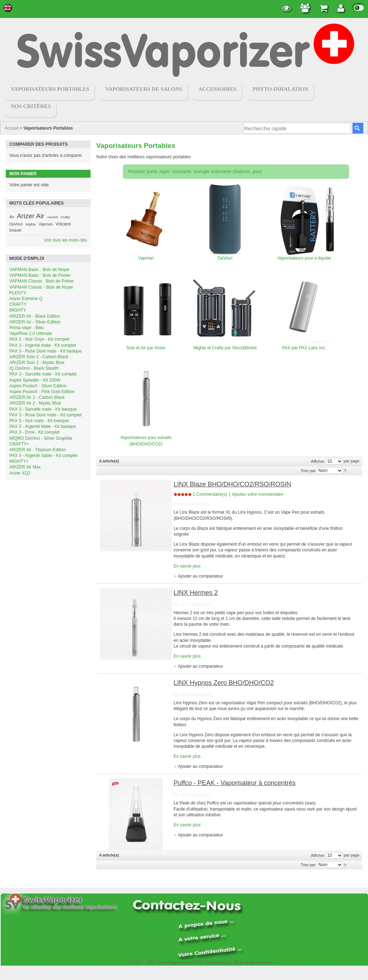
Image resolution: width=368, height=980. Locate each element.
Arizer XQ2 (20, 473)
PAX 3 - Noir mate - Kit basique (39, 421)
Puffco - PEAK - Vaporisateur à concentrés (235, 783)
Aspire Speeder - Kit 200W (35, 380)
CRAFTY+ (19, 444)
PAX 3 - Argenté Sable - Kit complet (43, 456)
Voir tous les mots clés (66, 240)
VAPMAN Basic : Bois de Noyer (40, 270)
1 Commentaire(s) (210, 494)
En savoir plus (187, 566)
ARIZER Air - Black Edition (35, 316)
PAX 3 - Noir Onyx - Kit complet (39, 339)
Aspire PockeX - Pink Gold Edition (42, 392)
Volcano (63, 224)
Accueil (12, 128)
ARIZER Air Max (25, 467)
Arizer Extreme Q (26, 299)
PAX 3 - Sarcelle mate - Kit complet (43, 374)
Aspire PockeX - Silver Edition (38, 386)
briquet (15, 230)
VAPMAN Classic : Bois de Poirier (42, 281)
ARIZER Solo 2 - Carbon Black (39, 357)
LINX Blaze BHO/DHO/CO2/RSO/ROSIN (232, 484)
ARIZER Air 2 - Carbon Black (37, 397)
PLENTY (18, 293)
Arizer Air (31, 216)
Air (12, 217)
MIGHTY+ (19, 461)
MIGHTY (18, 310)
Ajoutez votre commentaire (257, 494)
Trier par (308, 471)
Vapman (46, 224)
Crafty (65, 217)
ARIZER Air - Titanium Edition (38, 450)
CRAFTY (18, 304)
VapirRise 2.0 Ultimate (31, 333)
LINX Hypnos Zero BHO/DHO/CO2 (224, 683)
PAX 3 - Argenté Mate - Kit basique (43, 426)
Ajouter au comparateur (200, 576)
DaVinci (16, 224)
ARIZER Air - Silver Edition (35, 322)
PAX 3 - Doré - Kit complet (34, 432)
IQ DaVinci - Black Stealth (34, 368)
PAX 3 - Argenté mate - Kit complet (43, 345)
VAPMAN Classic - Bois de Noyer (41, 287)
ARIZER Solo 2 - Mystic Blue (37, 363)
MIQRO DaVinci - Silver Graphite (41, 438)
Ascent (52, 217)
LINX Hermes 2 (196, 593)
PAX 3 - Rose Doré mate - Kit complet (45, 415)
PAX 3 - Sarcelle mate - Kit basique (43, 409)
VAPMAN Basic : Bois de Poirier (40, 275)
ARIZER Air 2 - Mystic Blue (35, 403)
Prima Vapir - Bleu (27, 328)
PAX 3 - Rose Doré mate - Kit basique (45, 351)
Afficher (318, 461)
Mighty (31, 224)
